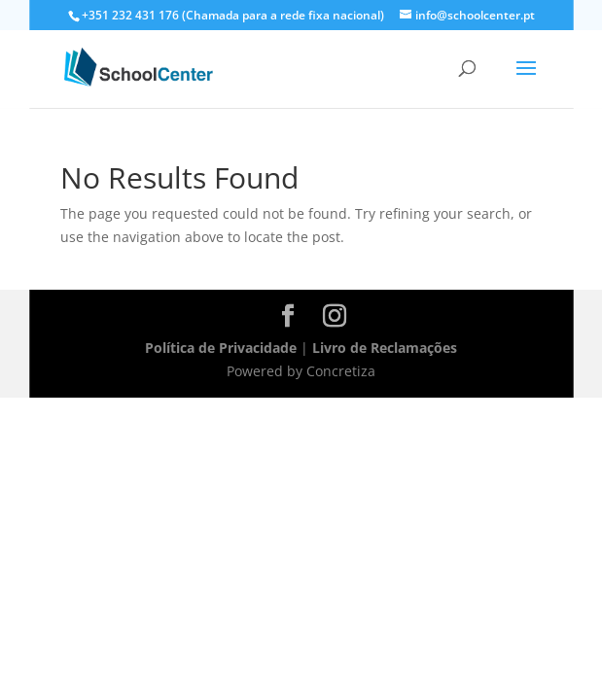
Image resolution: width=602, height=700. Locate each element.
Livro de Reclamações (385, 348)
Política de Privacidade (221, 348)
